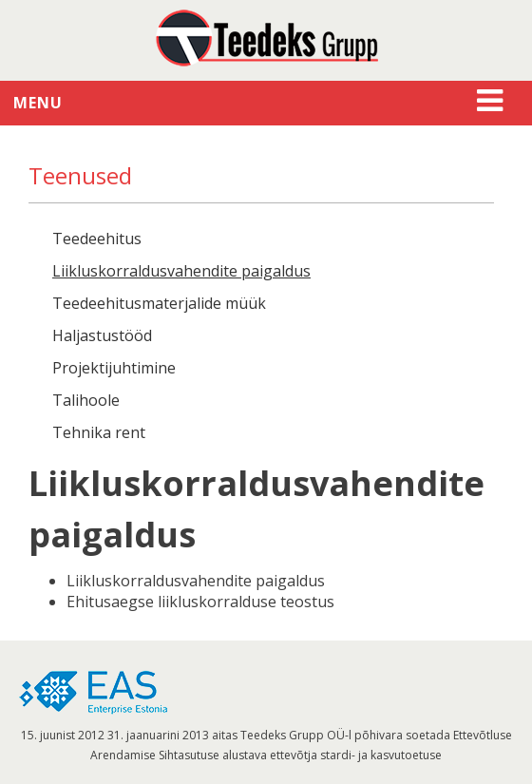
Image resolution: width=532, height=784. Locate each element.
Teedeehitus (97, 239)
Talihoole (86, 400)
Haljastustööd (102, 335)
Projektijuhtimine (114, 368)
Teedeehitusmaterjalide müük (159, 303)
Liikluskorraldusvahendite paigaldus (181, 271)
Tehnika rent (99, 432)
